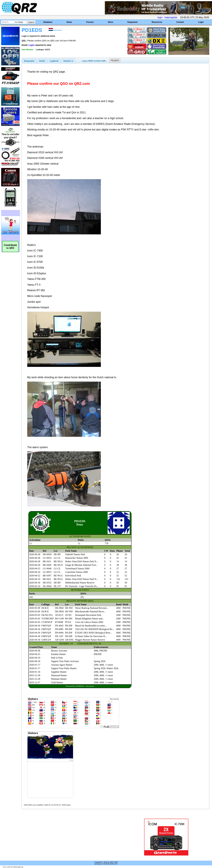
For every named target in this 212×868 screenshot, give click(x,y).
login (160, 17)
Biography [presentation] (29, 61)
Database (48, 22)
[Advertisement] (74, 837)
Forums (90, 22)
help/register (171, 17)
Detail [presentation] (42, 61)
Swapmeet (132, 22)
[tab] (29, 61)
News (69, 22)
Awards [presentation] (68, 61)
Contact (180, 22)
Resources (157, 22)
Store (111, 22)
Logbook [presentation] (54, 61)
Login (201, 22)
